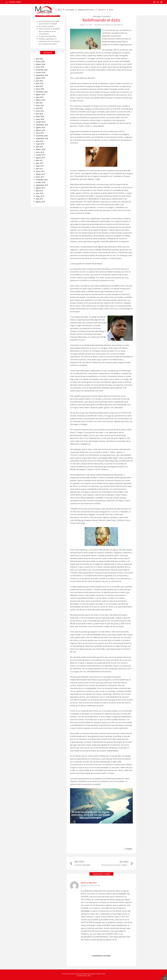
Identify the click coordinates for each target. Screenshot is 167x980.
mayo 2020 (40, 116)
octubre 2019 (41, 122)
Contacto (102, 10)
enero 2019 (40, 133)
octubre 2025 (41, 72)
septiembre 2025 (42, 75)
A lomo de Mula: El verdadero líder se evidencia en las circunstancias (49, 31)
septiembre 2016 (42, 185)
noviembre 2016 (42, 180)
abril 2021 (39, 108)
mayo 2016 (40, 196)
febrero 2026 (41, 64)
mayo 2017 (40, 166)
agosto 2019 (40, 127)
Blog (111, 10)
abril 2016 (39, 199)
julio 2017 (39, 160)
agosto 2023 (40, 94)
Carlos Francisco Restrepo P (110, 25)
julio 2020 (39, 114)
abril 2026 (39, 59)
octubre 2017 (41, 155)
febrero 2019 (41, 130)
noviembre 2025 (42, 70)
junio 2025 (40, 83)
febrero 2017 (41, 174)
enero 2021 (40, 111)
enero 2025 (40, 89)
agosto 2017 (40, 158)
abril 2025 (39, 86)
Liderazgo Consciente (101, 16)
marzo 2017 (40, 171)
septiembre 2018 (42, 138)
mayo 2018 (40, 144)
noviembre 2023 (42, 92)
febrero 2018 (41, 149)
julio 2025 (39, 81)
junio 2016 (40, 193)
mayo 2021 (40, 105)
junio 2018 (40, 141)
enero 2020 (40, 119)
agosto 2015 (40, 202)
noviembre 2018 (42, 136)
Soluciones (70, 10)
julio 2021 (39, 103)
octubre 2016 (41, 182)
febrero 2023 (41, 100)
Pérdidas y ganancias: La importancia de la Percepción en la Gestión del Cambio (49, 41)
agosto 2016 (40, 188)
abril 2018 (39, 147)
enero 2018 (40, 152)
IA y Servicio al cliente (47, 26)
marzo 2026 (40, 61)
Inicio (60, 10)
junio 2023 (40, 97)
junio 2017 (40, 163)
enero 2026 (40, 67)
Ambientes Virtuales (86, 10)
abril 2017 (39, 169)
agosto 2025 (40, 78)
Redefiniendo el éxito (101, 20)
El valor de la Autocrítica (47, 36)
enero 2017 (40, 177)
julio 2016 (39, 191)
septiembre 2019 (42, 125)
